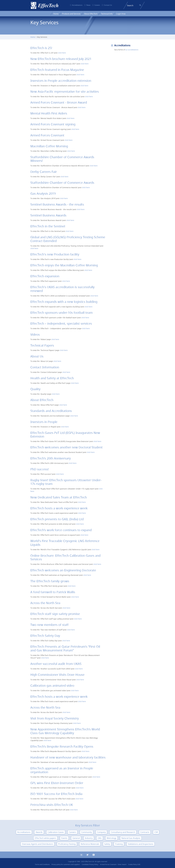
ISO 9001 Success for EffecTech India (56, 794)
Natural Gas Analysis (131, 838)
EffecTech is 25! (41, 48)
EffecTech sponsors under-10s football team (61, 313)
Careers (97, 5)
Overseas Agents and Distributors (37, 844)
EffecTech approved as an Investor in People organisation (62, 770)
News (88, 5)
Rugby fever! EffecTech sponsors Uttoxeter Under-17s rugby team (66, 482)
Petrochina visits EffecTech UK (52, 805)
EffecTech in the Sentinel (48, 226)
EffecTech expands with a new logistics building (64, 302)
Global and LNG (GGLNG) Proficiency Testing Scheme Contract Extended (68, 239)
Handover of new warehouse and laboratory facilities (68, 757)
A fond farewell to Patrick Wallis (53, 592)
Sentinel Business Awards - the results (57, 204)
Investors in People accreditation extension (61, 81)
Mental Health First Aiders (49, 113)
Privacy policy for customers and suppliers (66, 864)
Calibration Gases (56, 832)
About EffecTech (91, 14)
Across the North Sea (45, 603)
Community (87, 832)
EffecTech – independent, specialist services (61, 323)
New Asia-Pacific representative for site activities (65, 92)
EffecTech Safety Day (45, 636)
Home (56, 14)
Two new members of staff (49, 625)
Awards (39, 832)
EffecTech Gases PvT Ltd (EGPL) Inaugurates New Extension (65, 435)
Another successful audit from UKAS (56, 664)
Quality (35, 389)
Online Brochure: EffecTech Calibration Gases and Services (65, 557)
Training (119, 844)
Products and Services (71, 14)
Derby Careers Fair (44, 172)
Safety (107, 844)
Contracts (145, 832)
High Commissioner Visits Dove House (57, 675)
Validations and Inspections (141, 844)
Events (64, 838)
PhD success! (40, 469)
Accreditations (77, 5)
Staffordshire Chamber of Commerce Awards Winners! (62, 159)
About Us (37, 356)
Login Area (121, 14)
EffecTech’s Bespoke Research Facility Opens (62, 746)
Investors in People (44, 422)
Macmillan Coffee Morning (49, 146)
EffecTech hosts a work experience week (59, 508)
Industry (89, 838)
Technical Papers (42, 345)
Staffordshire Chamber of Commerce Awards (62, 183)
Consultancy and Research (123, 832)
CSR (156, 832)
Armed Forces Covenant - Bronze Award (59, 102)
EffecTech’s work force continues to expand (61, 530)
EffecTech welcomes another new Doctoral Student (66, 447)
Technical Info (107, 14)
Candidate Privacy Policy (90, 864)
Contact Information (45, 367)
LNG (100, 838)
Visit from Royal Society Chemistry (55, 718)
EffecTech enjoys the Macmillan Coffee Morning (64, 265)
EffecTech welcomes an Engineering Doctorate (63, 570)
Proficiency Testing (67, 844)
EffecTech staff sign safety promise (55, 614)
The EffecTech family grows (50, 581)
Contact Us (108, 5)
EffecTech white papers (45, 838)
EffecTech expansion (45, 276)
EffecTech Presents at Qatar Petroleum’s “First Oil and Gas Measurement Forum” (65, 648)
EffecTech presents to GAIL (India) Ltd (57, 519)
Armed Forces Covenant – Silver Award (113, 864)
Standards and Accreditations (51, 411)
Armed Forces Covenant (47, 135)
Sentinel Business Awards (48, 215)
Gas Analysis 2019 (43, 194)
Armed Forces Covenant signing (53, 124)
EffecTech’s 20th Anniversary (51, 458)
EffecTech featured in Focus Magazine (57, 70)
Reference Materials (90, 844)
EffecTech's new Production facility (55, 254)
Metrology (112, 838)
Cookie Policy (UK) (134, 864)
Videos (35, 334)
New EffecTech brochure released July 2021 (61, 59)
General (76, 838)
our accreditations (132, 50)
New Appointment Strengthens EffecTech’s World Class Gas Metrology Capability (65, 731)
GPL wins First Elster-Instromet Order (57, 783)
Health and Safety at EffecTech (52, 378)
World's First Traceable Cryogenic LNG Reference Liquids (65, 543)
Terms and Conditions (42, 864)
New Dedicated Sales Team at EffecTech (59, 497)
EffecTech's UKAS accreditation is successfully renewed (62, 289)
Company (101, 832)
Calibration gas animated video (52, 686)
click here (62, 53)
